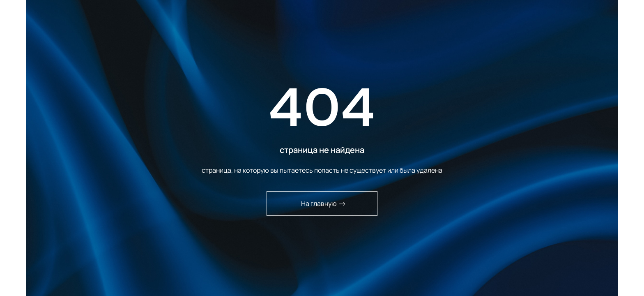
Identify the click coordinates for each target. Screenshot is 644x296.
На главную (323, 203)
